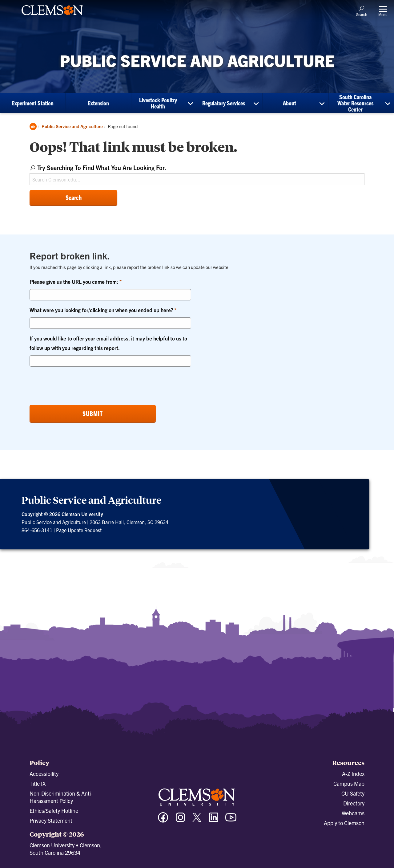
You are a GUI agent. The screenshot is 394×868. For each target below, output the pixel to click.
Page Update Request (79, 530)
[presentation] (76, 384)
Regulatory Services (224, 103)
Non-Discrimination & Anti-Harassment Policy (61, 797)
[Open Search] (362, 11)
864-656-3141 (37, 530)
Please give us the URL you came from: (74, 281)
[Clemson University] (52, 16)
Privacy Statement (51, 820)
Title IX (38, 783)
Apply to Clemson (344, 823)
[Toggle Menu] (383, 11)
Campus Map (349, 783)
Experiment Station (33, 103)
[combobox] (197, 174)
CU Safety (353, 793)
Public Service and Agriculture (72, 126)
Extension (98, 103)
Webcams (353, 813)
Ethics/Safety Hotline (54, 811)
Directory (354, 803)
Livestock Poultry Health (158, 103)
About (289, 103)
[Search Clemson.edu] (197, 179)
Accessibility (44, 774)
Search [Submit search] (74, 197)
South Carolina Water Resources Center (355, 103)
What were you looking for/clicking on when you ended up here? (102, 310)
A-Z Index (353, 774)
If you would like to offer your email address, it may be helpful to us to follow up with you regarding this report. (108, 343)
